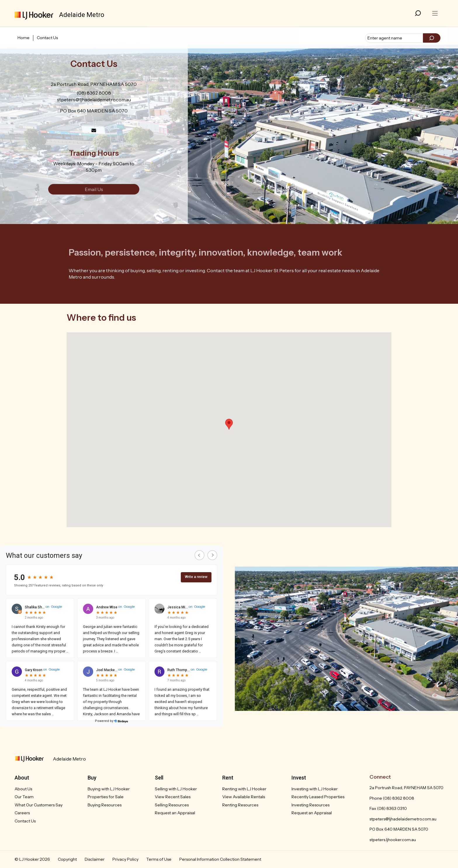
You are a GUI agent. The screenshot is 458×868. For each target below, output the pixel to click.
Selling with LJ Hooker (176, 789)
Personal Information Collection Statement (220, 859)
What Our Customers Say (39, 805)
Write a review (196, 577)
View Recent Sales (173, 797)
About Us (23, 789)
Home (24, 38)
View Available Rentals (244, 797)
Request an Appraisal (175, 813)
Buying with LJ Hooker (109, 789)
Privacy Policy (125, 859)
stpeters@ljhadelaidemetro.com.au (94, 100)
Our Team (24, 797)
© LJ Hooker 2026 (32, 859)
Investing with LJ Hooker (315, 789)
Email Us (94, 189)
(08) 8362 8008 (94, 93)
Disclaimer (95, 859)
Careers (22, 813)
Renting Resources (240, 805)
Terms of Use (159, 859)
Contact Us (47, 38)
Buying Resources (105, 805)
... (67, 651)
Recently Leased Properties (318, 797)
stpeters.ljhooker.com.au (393, 840)
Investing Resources (310, 805)
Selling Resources (172, 805)
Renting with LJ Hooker (244, 789)
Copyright (67, 859)
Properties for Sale (106, 797)
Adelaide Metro (69, 759)
